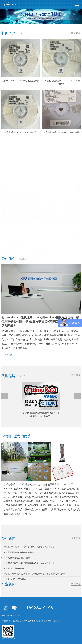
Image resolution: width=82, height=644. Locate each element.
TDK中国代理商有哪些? (41, 413)
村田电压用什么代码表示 (15, 576)
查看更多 (76, 33)
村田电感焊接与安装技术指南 (17, 555)
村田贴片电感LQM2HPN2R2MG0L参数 (61, 132)
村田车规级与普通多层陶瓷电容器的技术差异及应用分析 (29, 560)
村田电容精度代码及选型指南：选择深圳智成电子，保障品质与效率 (34, 571)
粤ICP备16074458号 (11, 612)
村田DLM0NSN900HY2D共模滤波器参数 (21, 81)
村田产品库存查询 (28, 618)
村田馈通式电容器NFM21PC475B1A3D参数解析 (61, 82)
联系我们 (55, 618)
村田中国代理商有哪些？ (15, 565)
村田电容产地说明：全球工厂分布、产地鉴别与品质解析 (29, 544)
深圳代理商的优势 (44, 618)
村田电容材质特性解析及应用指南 (19, 549)
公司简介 (16, 618)
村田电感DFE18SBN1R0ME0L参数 (21, 132)
